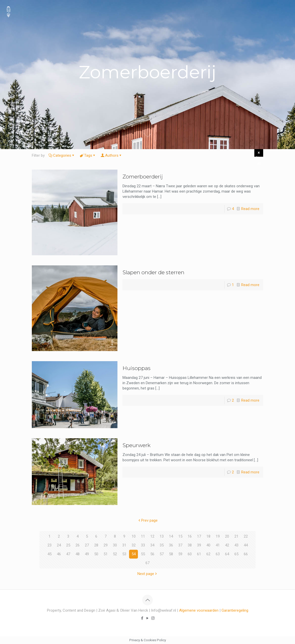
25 (68, 545)
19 (218, 536)
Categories (62, 155)
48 (78, 554)
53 (124, 554)
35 (162, 545)
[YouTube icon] (148, 618)
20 (227, 536)
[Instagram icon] (153, 618)
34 (152, 545)
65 (236, 554)
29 (106, 545)
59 (180, 554)
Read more (250, 209)
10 (134, 536)
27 (87, 545)
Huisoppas (137, 368)
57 (162, 554)
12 (152, 536)
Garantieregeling (235, 610)
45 (50, 554)
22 (246, 536)
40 (208, 545)
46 (59, 554)
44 (246, 545)
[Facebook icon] (142, 618)
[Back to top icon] (147, 600)
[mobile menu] (287, 11)
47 (68, 554)
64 (227, 554)
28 (96, 545)
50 (96, 554)
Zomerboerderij (143, 177)
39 (199, 545)
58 (171, 554)
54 (134, 554)
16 (190, 536)
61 (199, 554)
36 (171, 545)
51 (106, 554)
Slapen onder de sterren (153, 272)
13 (162, 536)
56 (152, 554)
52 (115, 554)
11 (143, 536)
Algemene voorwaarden (199, 610)
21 (236, 536)
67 (147, 563)
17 (199, 536)
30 (115, 545)
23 (50, 545)
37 (180, 545)
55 (143, 554)
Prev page (147, 520)
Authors (111, 155)
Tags (88, 155)
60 (190, 554)
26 (78, 545)
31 (124, 545)
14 (171, 536)
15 (180, 536)
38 (190, 545)
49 (87, 554)
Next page (148, 574)
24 (59, 545)
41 (218, 545)
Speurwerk (137, 445)
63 (218, 554)
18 (208, 536)
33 (143, 545)
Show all (259, 154)
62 (208, 554)
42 (227, 545)
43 (236, 545)
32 (134, 545)
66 (246, 554)
